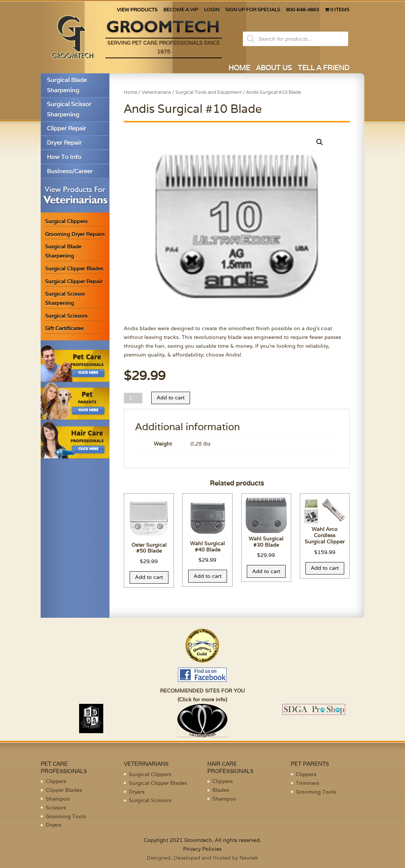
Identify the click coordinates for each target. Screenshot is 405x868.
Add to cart (171, 398)
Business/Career (70, 171)
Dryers (54, 825)
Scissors (56, 808)
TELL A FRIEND (324, 69)
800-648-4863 (302, 10)
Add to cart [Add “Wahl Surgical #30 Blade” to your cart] (266, 571)
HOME (239, 69)
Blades (221, 790)
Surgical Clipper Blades (74, 269)
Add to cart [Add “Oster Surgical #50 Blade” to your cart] (149, 577)
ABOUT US (274, 69)
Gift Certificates (64, 328)
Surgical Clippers (66, 221)
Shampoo (58, 799)
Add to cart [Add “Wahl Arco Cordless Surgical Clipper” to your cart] (325, 568)
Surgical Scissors (66, 316)
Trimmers (308, 783)
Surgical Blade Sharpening (67, 85)
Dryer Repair (64, 143)
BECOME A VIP (181, 10)
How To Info (64, 157)
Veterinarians (156, 92)
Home (131, 92)
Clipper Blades (64, 790)
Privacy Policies (202, 849)
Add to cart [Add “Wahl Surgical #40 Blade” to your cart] (208, 576)
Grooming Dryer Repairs (75, 234)
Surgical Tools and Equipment (209, 92)
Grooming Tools (66, 816)
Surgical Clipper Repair (74, 281)
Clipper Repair (66, 128)
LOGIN (212, 10)
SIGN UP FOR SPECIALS (253, 10)
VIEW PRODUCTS (137, 10)
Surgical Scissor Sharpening (69, 109)
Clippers (56, 781)
